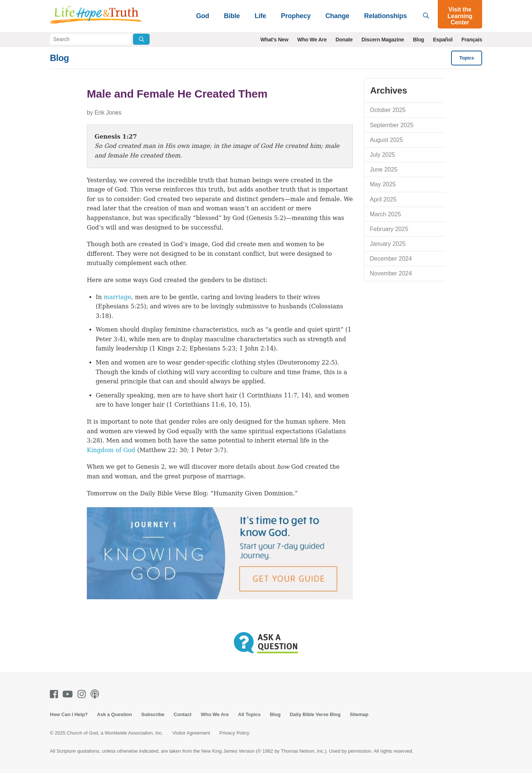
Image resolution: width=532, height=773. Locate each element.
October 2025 (388, 110)
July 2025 (383, 155)
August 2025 (386, 140)
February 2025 (389, 229)
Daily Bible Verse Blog (315, 714)
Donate (344, 40)
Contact (183, 714)
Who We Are (312, 40)
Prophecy (296, 16)
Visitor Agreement (191, 733)
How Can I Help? (69, 714)
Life (260, 16)
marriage (117, 297)
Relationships (386, 16)
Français (472, 40)
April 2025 (383, 199)
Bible (232, 16)
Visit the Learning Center (460, 16)
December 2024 (391, 259)
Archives (389, 90)
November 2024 (391, 273)
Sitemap (359, 714)
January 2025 (388, 244)
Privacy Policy (234, 733)
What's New (274, 40)
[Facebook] (55, 694)
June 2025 (384, 169)
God (203, 16)
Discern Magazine (383, 40)
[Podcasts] (96, 694)
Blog (419, 40)
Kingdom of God (111, 450)
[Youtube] (69, 694)
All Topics (249, 714)
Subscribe (153, 714)
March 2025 (386, 214)
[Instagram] (83, 694)
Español (443, 40)
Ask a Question (115, 714)
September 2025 (392, 125)
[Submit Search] (141, 39)
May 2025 (383, 184)
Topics (467, 58)
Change (337, 16)
